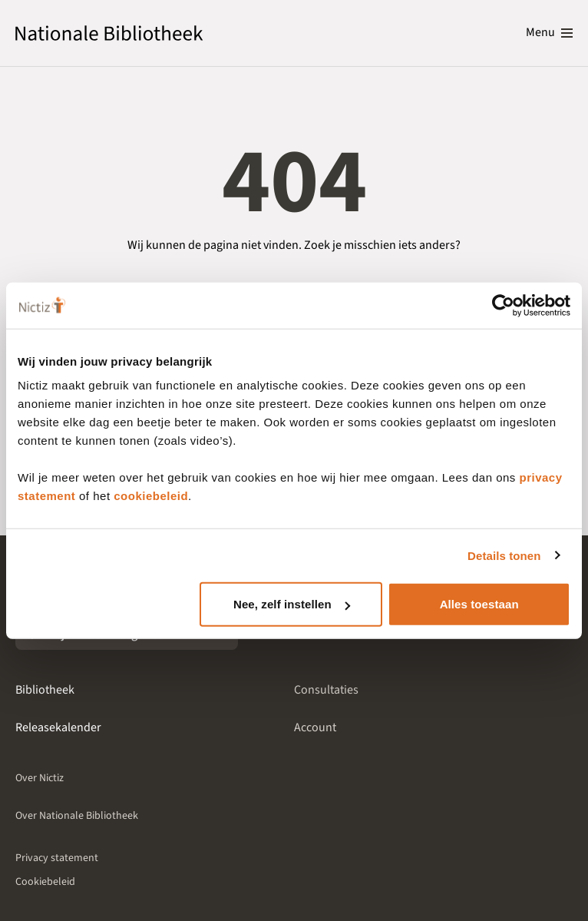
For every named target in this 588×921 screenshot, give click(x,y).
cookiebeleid (151, 496)
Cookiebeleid (45, 882)
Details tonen (504, 555)
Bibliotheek (45, 690)
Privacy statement (57, 858)
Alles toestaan (479, 604)
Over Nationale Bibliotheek (77, 816)
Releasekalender (58, 727)
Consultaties (326, 690)
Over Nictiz (40, 778)
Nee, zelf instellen (292, 604)
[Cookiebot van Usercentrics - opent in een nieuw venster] (503, 305)
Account (315, 727)
